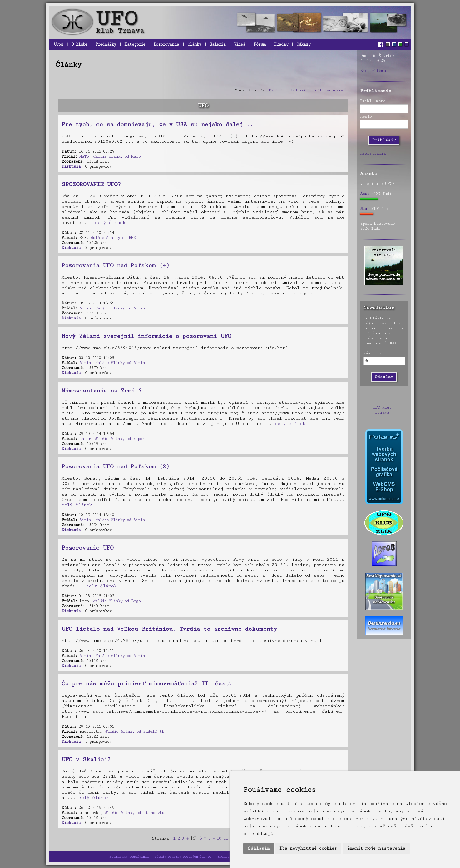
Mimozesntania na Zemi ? (102, 391)
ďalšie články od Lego (117, 601)
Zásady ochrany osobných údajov (183, 857)
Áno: (365, 194)
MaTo (84, 156)
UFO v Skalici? (86, 759)
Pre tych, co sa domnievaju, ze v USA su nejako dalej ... (159, 124)
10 (219, 838)
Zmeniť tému (373, 71)
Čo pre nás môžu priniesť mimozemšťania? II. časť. (147, 683)
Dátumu (276, 90)
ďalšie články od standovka (135, 813)
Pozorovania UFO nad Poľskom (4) (116, 265)
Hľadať (281, 44)
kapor (85, 439)
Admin (85, 308)
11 (225, 838)
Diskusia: (72, 166)
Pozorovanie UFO (87, 548)
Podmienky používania (129, 857)
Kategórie (135, 44)
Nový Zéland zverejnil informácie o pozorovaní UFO (146, 336)
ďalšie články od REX (113, 238)
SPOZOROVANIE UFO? (91, 184)
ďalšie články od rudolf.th (135, 732)
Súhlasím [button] (259, 848)
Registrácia (373, 153)
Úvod (58, 44)
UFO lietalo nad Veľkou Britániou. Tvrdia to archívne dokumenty (169, 629)
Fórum (260, 44)
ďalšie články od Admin (120, 308)
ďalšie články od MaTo (117, 156)
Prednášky (106, 44)
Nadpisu (298, 90)
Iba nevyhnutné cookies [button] (308, 848)
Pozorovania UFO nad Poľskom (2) (116, 466)
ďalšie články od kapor (120, 439)
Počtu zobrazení (330, 90)
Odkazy (303, 44)
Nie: (364, 209)
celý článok (110, 222)
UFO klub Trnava (382, 410)
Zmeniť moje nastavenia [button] (376, 848)
